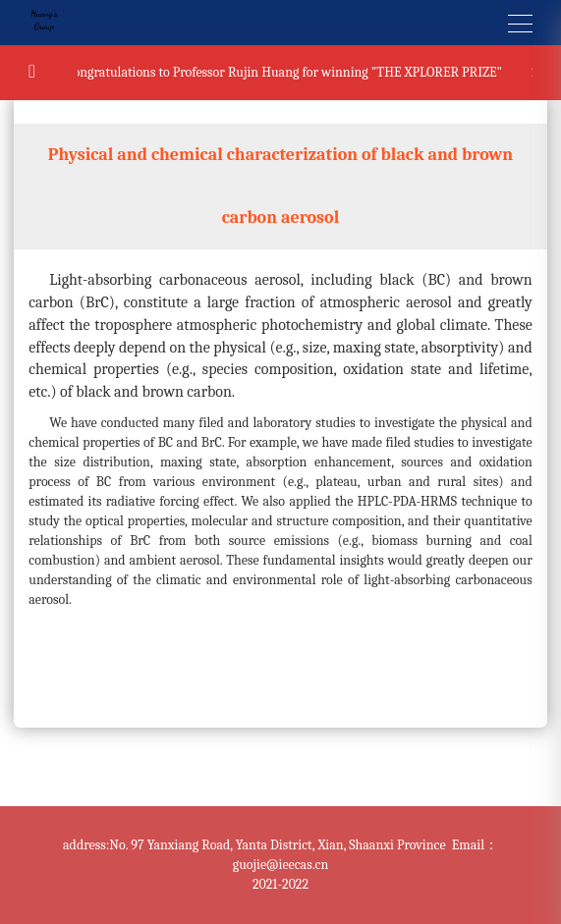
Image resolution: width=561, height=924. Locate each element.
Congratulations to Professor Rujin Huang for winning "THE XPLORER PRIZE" (285, 72)
